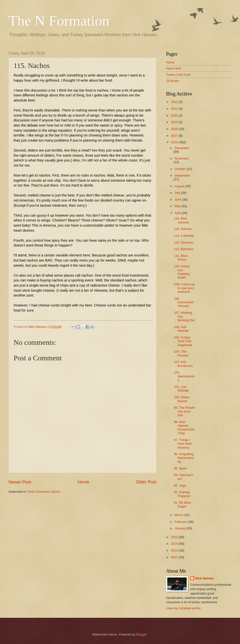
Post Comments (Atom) (44, 492)
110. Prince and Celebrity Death (182, 272)
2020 (175, 115)
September (182, 175)
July (178, 193)
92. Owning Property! (182, 494)
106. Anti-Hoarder (181, 329)
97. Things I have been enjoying (183, 444)
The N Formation (59, 21)
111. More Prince (181, 258)
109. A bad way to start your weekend (184, 288)
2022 (175, 102)
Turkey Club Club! (179, 75)
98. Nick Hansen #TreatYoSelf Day (184, 428)
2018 (175, 129)
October (180, 169)
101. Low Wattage (181, 389)
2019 (175, 122)
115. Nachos (183, 229)
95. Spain (180, 468)
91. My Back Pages (182, 504)
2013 (175, 550)
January (180, 528)
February (181, 522)
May (178, 206)
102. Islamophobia (184, 376)
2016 (175, 142)
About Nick (174, 68)
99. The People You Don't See (184, 411)
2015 (175, 537)
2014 (175, 544)
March (179, 515)
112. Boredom (184, 249)
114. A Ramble (184, 236)
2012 (175, 557)
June (178, 199)
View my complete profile (183, 608)
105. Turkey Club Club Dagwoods (183, 341)
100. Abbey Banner (182, 399)
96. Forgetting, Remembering (184, 458)
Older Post (146, 482)
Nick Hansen (204, 578)
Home (83, 482)
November (182, 158)
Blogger (142, 634)
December (182, 148)
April (178, 213)
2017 (175, 136)
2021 (175, 109)
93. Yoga (180, 486)
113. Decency (183, 242)
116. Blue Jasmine (181, 220)
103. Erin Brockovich (183, 364)
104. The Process (181, 353)
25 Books (173, 81)
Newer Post (20, 482)
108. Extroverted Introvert (184, 302)
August (180, 186)
